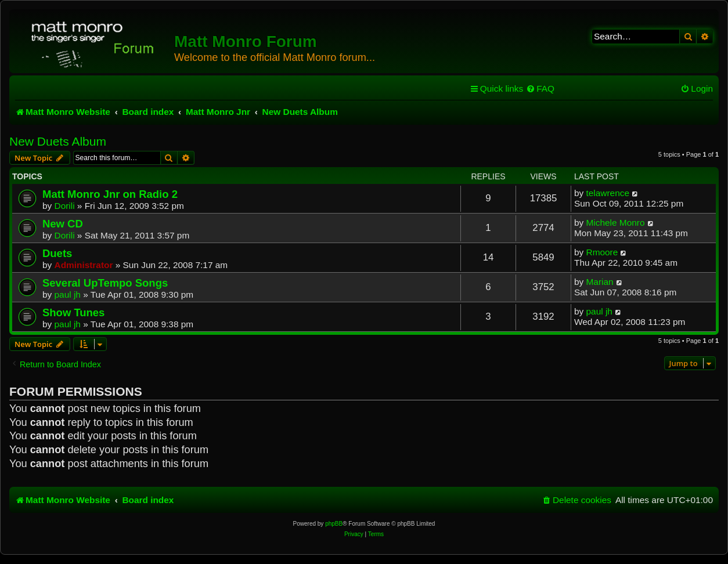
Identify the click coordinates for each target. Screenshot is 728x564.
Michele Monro (616, 223)
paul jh (68, 294)
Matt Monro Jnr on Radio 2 (110, 194)
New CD (63, 224)
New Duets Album (58, 141)
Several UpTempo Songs (105, 283)
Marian (600, 282)
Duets (57, 253)
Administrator (84, 265)
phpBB (334, 524)
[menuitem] (540, 89)
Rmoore (602, 252)
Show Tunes (73, 312)
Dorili (65, 206)
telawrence (608, 193)
